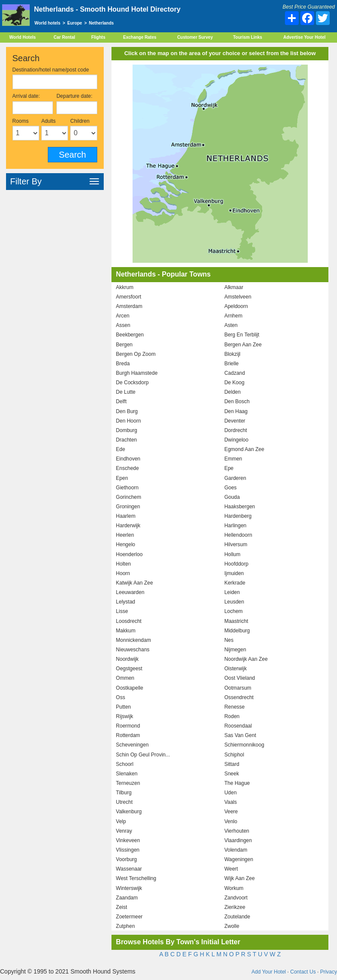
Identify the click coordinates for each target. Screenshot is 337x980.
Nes (229, 640)
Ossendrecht (239, 697)
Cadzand (235, 373)
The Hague (237, 783)
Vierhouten (237, 831)
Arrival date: (26, 96)
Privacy (329, 972)
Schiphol (234, 755)
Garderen (235, 478)
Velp (121, 821)
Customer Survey (195, 37)
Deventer (235, 421)
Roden (232, 716)
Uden (230, 793)
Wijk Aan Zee (240, 878)
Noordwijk (127, 659)
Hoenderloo (129, 554)
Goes (230, 488)
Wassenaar (129, 869)
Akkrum (125, 287)
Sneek (232, 774)
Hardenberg (238, 516)
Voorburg (126, 859)
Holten (123, 564)
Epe (229, 468)
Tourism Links (247, 37)
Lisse (122, 611)
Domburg (126, 430)
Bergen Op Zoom (136, 354)
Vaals (230, 802)
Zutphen (125, 926)
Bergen (124, 345)
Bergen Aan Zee (243, 345)
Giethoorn (127, 488)
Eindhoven (128, 459)
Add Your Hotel (269, 972)
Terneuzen (128, 783)
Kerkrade (235, 583)
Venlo (231, 821)
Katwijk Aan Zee (134, 583)
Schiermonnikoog (244, 745)
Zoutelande (237, 917)
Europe (74, 23)
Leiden (232, 592)
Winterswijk (129, 888)
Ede (120, 449)
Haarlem (125, 516)
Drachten (126, 440)
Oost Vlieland (240, 678)
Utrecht (124, 802)
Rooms (21, 121)
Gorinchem (128, 497)
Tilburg (124, 793)
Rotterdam (128, 735)
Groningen (128, 507)
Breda (123, 364)
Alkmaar (234, 287)
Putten (123, 707)
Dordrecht (236, 430)
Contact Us (303, 972)
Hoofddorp (236, 564)
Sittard (232, 764)
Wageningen (239, 859)
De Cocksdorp (132, 383)
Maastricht (236, 621)
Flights (98, 37)
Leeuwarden (130, 592)
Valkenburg (129, 812)
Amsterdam (129, 306)
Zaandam (127, 898)
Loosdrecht (128, 621)
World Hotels (23, 37)
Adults (48, 121)
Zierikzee (235, 907)
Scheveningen (132, 745)
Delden (232, 392)
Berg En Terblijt (242, 335)
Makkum (125, 631)
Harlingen (235, 526)
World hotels (47, 23)
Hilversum (236, 544)
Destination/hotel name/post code (51, 70)
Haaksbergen (240, 507)
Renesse (234, 707)
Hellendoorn (238, 535)
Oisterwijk (235, 669)
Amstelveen (238, 297)
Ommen (125, 678)
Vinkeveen (128, 840)
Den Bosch (237, 401)
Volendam (236, 850)
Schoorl (125, 764)
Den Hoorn (128, 421)
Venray (124, 831)
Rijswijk (124, 716)
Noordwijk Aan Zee (246, 659)
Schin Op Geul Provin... (143, 755)
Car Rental (65, 37)
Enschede (127, 468)
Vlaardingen (238, 840)
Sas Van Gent (240, 735)
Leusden (234, 602)
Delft (121, 401)
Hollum (232, 554)
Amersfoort (128, 297)
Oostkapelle (129, 688)
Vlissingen (128, 850)
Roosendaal (238, 726)
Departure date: (74, 96)
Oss (120, 697)
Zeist (121, 907)
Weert (231, 869)
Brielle (231, 364)
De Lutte (125, 392)
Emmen (233, 459)
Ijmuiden (234, 573)
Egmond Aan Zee (244, 449)
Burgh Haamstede (137, 373)
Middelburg (237, 631)
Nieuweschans (133, 650)
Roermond (128, 726)
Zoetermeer (129, 917)
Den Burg (127, 411)
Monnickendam (133, 640)
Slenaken (127, 774)
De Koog (234, 383)
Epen (122, 478)
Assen (123, 325)
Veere (231, 812)
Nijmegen (235, 650)
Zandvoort (236, 898)
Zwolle (232, 926)
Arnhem (233, 316)
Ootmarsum (238, 688)
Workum (234, 888)
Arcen (122, 316)
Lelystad (125, 602)
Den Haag (236, 411)
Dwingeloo (236, 440)
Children (80, 121)
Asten (231, 325)
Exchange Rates (140, 37)
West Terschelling (136, 878)
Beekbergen (130, 335)
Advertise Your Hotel (304, 37)
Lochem (233, 611)
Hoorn (123, 573)
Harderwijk (128, 526)
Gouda (232, 497)
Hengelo (125, 544)
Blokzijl (232, 354)
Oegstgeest (129, 669)
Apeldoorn (236, 306)
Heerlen (125, 535)
